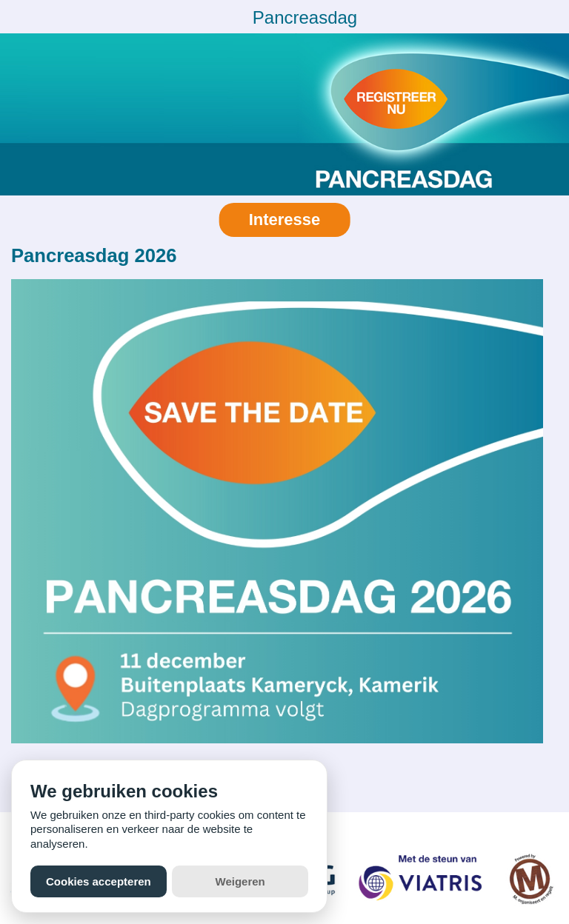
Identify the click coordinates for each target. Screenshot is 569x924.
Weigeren (240, 881)
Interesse (285, 220)
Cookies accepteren (99, 881)
